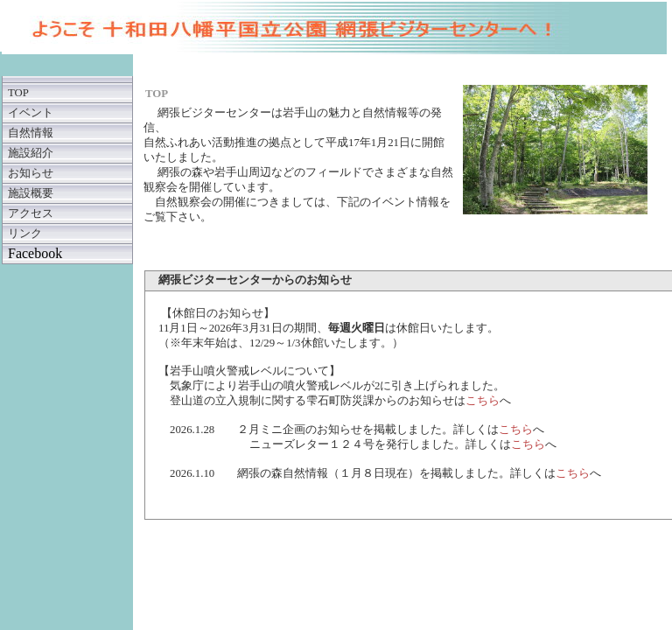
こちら (483, 401)
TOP (18, 93)
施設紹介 (31, 153)
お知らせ (31, 173)
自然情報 (31, 133)
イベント (31, 113)
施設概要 (31, 193)
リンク (25, 234)
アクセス (31, 213)
